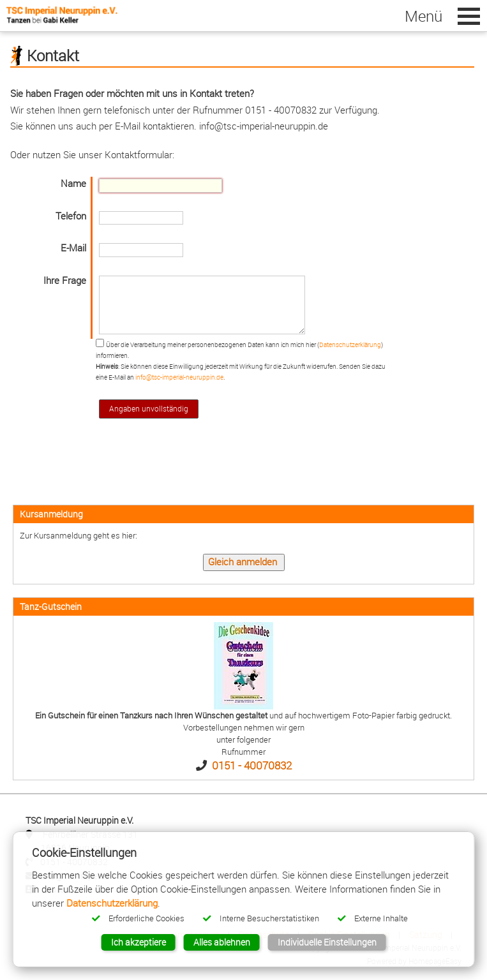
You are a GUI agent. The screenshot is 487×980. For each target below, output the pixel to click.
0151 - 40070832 (252, 765)
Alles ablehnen (222, 942)
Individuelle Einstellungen (327, 942)
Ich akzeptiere (139, 942)
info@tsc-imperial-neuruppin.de (179, 377)
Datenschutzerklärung (350, 345)
